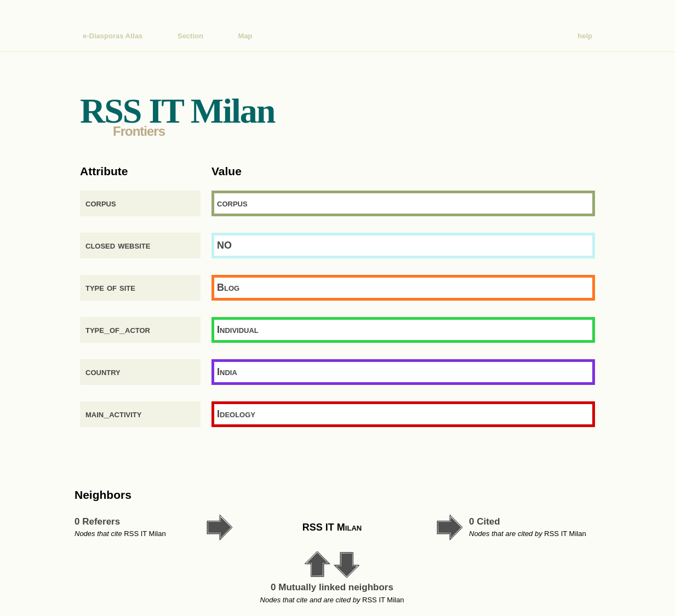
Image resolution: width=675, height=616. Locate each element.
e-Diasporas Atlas (113, 36)
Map (245, 36)
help (585, 36)
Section (190, 36)
